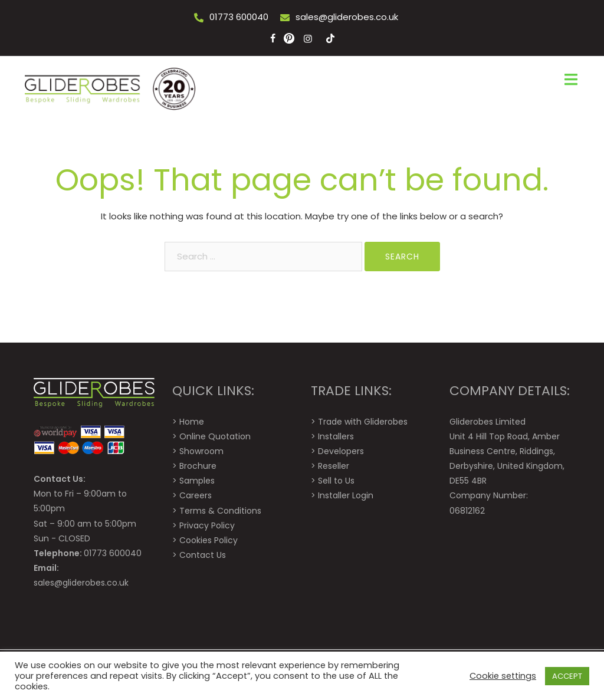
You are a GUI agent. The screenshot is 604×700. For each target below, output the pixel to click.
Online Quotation (215, 436)
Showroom (201, 451)
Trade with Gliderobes (363, 422)
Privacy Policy (207, 525)
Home (192, 422)
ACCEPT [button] (567, 676)
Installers (336, 436)
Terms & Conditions (220, 511)
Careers (196, 495)
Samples (197, 481)
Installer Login (346, 495)
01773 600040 (239, 17)
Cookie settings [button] (503, 676)
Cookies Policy (209, 540)
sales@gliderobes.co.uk (347, 17)
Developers (341, 451)
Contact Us (203, 555)
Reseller (334, 466)
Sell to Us (336, 481)
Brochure (198, 466)
